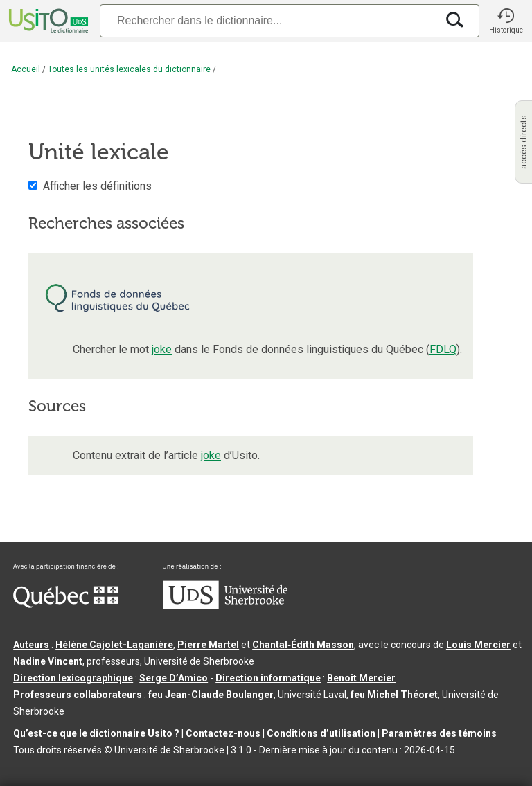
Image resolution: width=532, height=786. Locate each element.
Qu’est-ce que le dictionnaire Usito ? (96, 733)
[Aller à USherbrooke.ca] (225, 606)
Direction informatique (268, 678)
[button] (506, 21)
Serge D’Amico (174, 678)
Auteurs (31, 645)
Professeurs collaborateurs (78, 695)
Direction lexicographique (73, 678)
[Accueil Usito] (47, 21)
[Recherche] (268, 20)
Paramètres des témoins (439, 733)
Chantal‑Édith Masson (303, 645)
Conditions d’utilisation (321, 733)
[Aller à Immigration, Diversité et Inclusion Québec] (66, 605)
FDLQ (443, 349)
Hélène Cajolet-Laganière (114, 645)
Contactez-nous (223, 733)
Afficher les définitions (97, 186)
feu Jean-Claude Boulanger (211, 695)
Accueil (26, 69)
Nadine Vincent (48, 661)
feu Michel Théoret (394, 695)
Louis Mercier (478, 645)
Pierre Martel (208, 645)
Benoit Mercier (361, 678)
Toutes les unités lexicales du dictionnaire (129, 69)
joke (162, 349)
